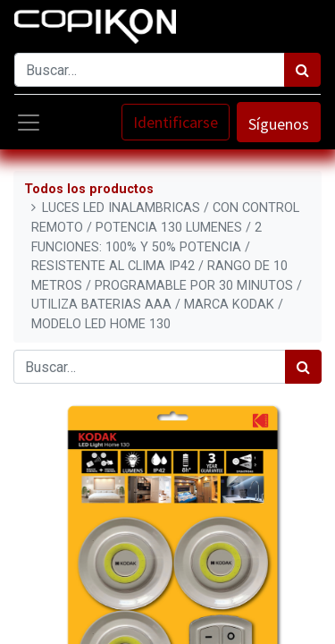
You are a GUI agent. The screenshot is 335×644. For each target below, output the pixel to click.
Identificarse (176, 122)
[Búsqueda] (302, 70)
